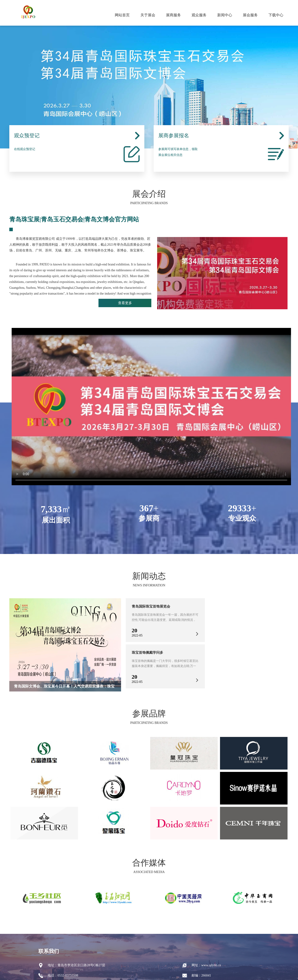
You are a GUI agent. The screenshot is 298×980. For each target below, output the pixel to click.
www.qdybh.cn (211, 965)
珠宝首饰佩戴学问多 (149, 652)
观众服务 (199, 15)
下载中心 (276, 15)
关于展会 (148, 15)
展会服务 (250, 15)
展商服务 (173, 15)
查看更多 (135, 304)
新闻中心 (225, 15)
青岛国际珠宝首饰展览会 (152, 606)
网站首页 (122, 15)
